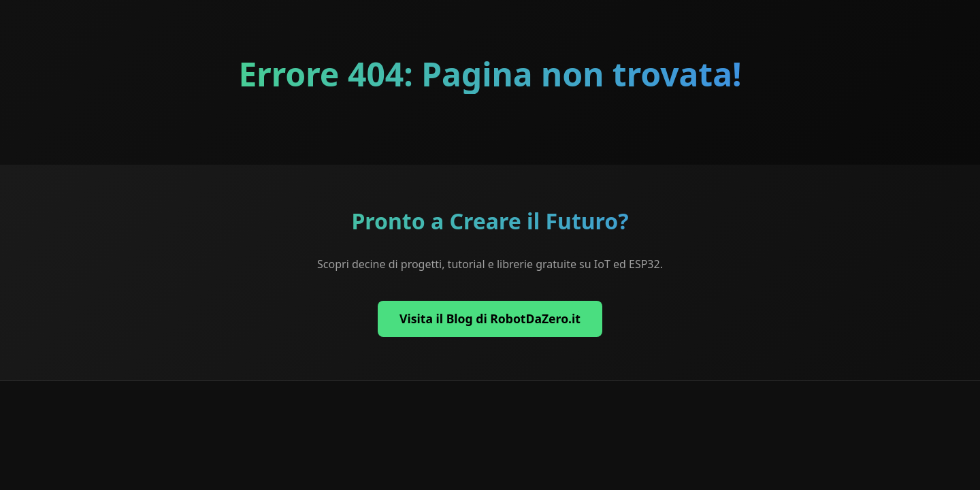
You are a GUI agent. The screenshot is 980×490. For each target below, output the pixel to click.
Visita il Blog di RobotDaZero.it (490, 318)
